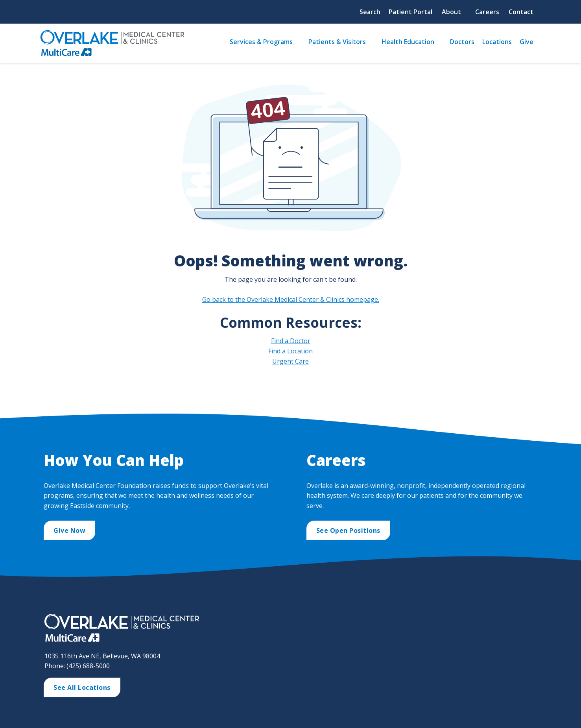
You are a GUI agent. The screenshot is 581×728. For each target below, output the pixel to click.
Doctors (462, 42)
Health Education (408, 42)
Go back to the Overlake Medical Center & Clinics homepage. (291, 299)
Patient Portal (410, 12)
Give (527, 42)
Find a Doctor (291, 341)
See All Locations (82, 687)
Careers (487, 12)
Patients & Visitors (337, 42)
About (451, 12)
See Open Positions (348, 530)
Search (370, 12)
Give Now (69, 530)
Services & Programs (261, 42)
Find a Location (290, 351)
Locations (497, 42)
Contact (521, 12)
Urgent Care (290, 361)
